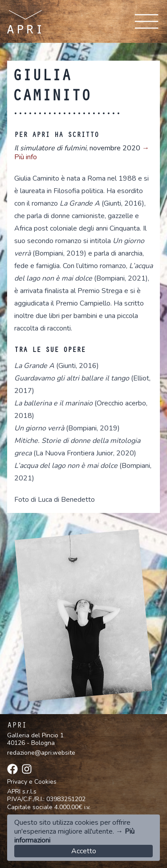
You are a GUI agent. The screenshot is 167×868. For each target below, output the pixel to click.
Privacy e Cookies (32, 782)
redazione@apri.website (41, 753)
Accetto (84, 851)
